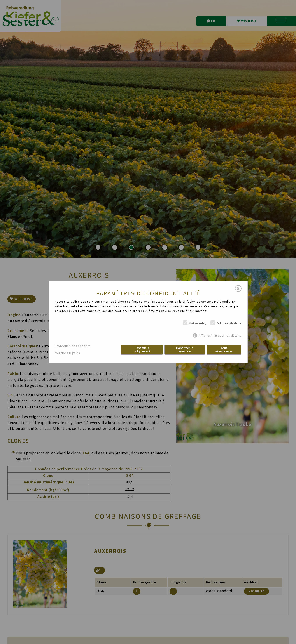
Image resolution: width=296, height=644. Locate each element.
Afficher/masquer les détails (220, 336)
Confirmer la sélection (185, 350)
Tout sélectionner (224, 350)
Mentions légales (68, 353)
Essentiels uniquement (142, 350)
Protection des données (73, 346)
